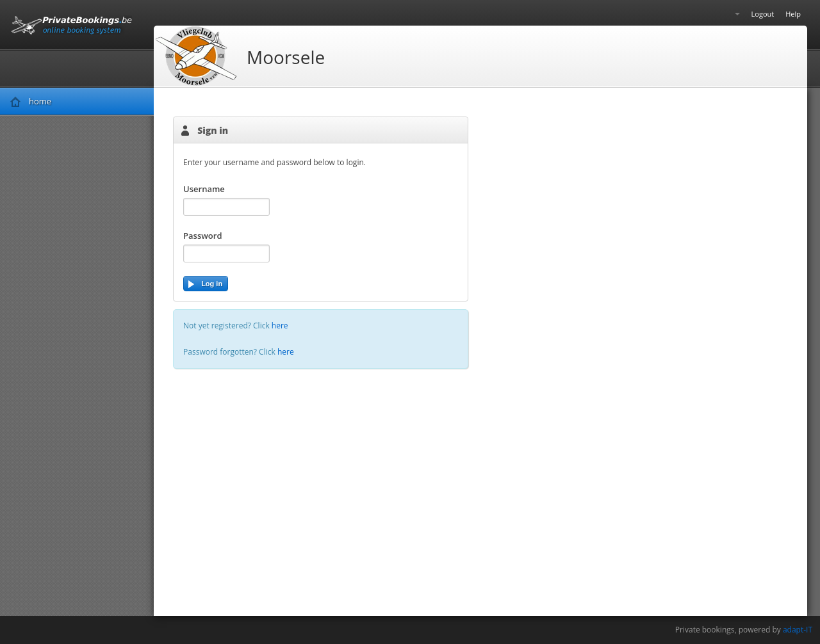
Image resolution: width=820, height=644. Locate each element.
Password (202, 236)
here (280, 326)
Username (204, 189)
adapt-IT (798, 630)
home (40, 101)
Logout (763, 14)
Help (793, 14)
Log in (205, 285)
